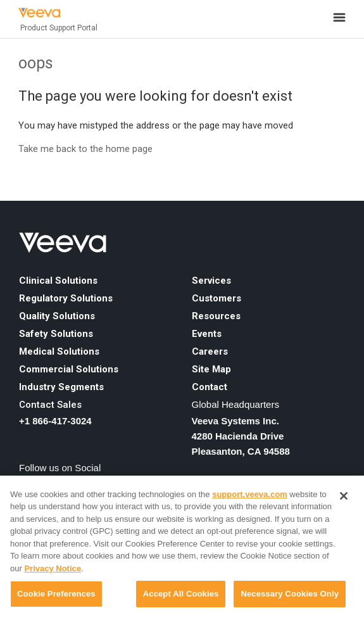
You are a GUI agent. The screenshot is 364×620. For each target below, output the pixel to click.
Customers (217, 298)
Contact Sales (50, 405)
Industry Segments (61, 387)
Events (207, 334)
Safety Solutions (56, 334)
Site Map (211, 369)
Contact (210, 387)
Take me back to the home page (85, 149)
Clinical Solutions (58, 281)
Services (211, 281)
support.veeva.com (250, 494)
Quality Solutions (57, 316)
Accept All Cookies (181, 594)
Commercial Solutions (69, 369)
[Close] (344, 496)
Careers (210, 351)
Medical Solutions (59, 351)
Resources (216, 316)
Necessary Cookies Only (290, 594)
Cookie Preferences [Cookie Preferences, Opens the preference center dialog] (56, 594)
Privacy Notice (53, 568)
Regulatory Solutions (66, 298)
